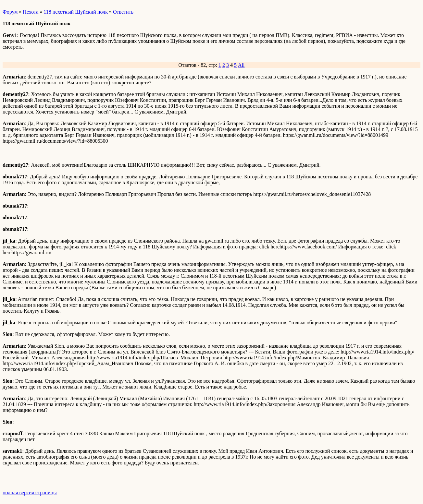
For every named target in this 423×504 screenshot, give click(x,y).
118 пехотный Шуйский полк (76, 12)
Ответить (123, 12)
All (241, 65)
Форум (10, 12)
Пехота (31, 12)
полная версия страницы (30, 492)
